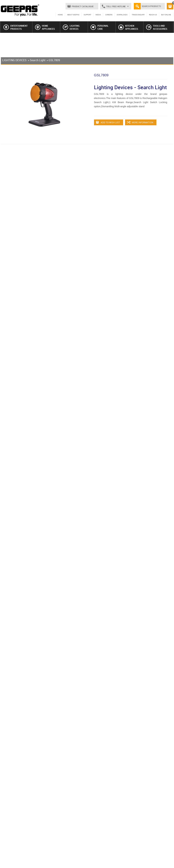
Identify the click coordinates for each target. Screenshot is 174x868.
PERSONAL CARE (100, 27)
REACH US (153, 15)
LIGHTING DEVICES (71, 27)
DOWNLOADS (122, 15)
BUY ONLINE (166, 15)
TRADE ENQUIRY (138, 15)
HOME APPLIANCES (45, 27)
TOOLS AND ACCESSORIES (157, 27)
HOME (60, 15)
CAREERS (109, 15)
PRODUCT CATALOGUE (83, 6)
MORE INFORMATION (140, 122)
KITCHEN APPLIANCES (128, 27)
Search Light (38, 60)
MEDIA (98, 15)
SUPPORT (87, 15)
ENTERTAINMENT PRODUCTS (16, 27)
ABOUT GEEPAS (73, 15)
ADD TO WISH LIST (108, 122)
